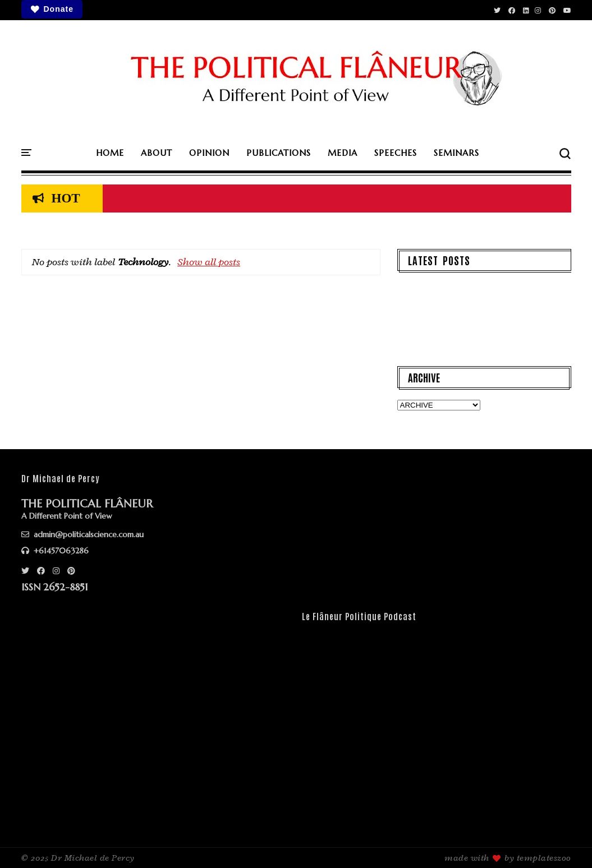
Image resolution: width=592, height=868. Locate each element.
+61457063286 (55, 551)
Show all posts (209, 262)
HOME (110, 153)
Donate (52, 9)
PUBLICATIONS (279, 153)
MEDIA (343, 153)
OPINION (209, 153)
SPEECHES (396, 153)
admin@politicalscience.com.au (82, 534)
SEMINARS (456, 153)
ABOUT (157, 153)
